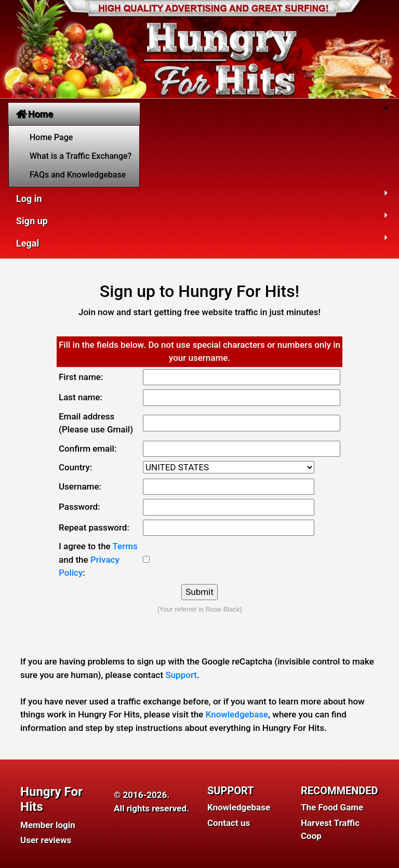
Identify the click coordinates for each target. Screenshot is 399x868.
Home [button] (35, 114)
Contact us (229, 823)
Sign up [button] (32, 221)
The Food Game (332, 807)
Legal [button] (28, 243)
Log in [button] (29, 199)
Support (181, 675)
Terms (125, 546)
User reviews (46, 840)
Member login (48, 825)
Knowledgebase (237, 714)
